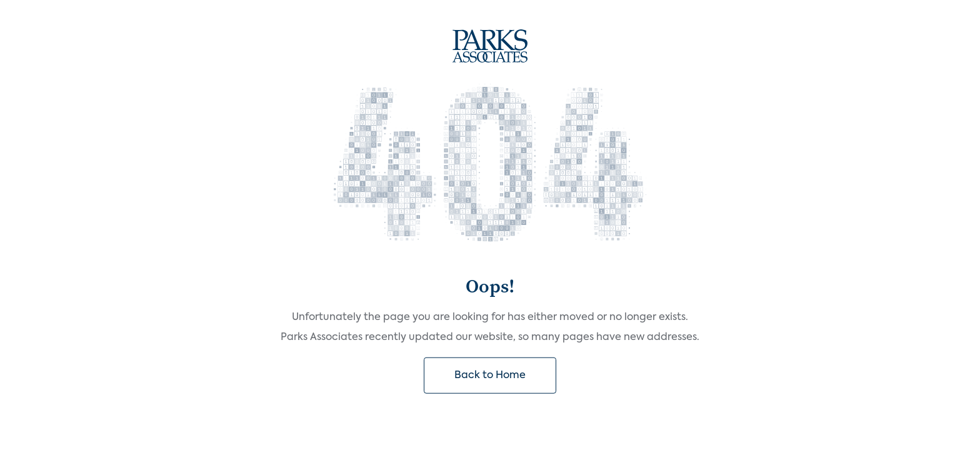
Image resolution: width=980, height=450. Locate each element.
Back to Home (490, 376)
